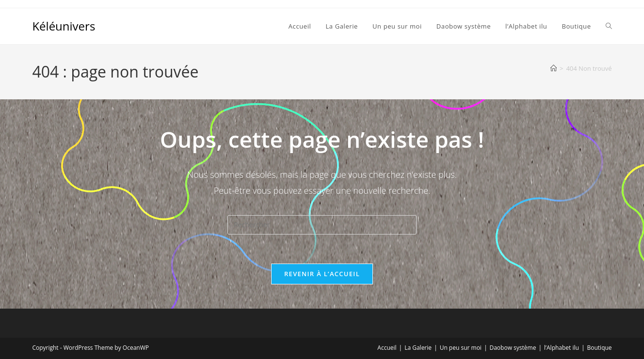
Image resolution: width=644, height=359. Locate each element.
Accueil (387, 348)
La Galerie (418, 348)
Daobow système (513, 348)
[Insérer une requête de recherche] (322, 225)
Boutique (600, 348)
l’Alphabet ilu (562, 348)
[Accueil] (554, 68)
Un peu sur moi (461, 348)
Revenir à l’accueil (322, 274)
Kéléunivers (64, 26)
